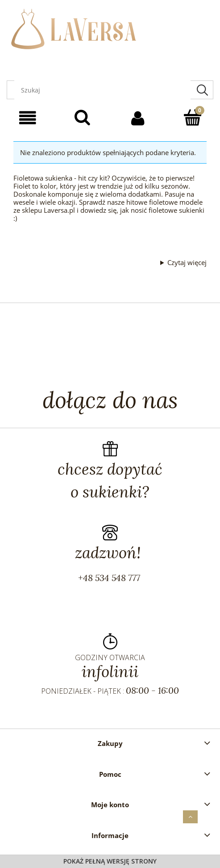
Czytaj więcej (187, 262)
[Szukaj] (202, 90)
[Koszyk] (193, 117)
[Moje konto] (138, 118)
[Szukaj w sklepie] (102, 90)
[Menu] (27, 118)
